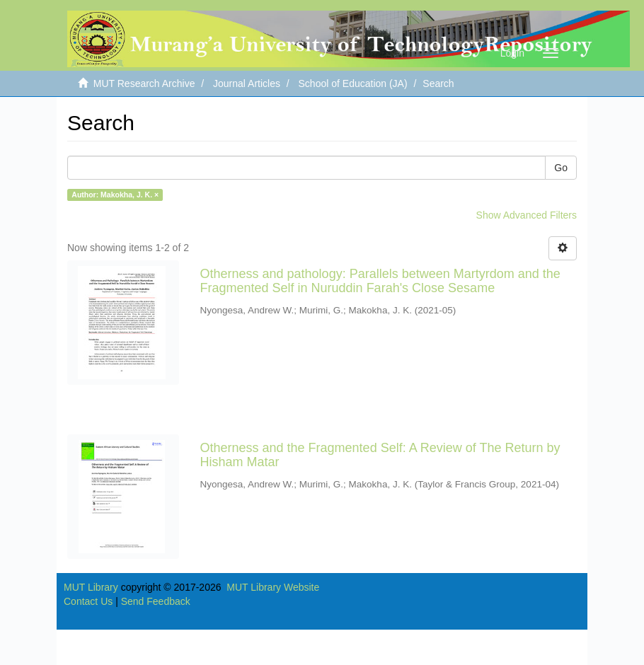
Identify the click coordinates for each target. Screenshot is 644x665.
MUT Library (91, 587)
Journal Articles (247, 83)
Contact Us (88, 601)
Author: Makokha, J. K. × (115, 195)
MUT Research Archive (144, 83)
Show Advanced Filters (527, 215)
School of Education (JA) (353, 83)
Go (561, 168)
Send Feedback (156, 601)
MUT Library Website (273, 587)
